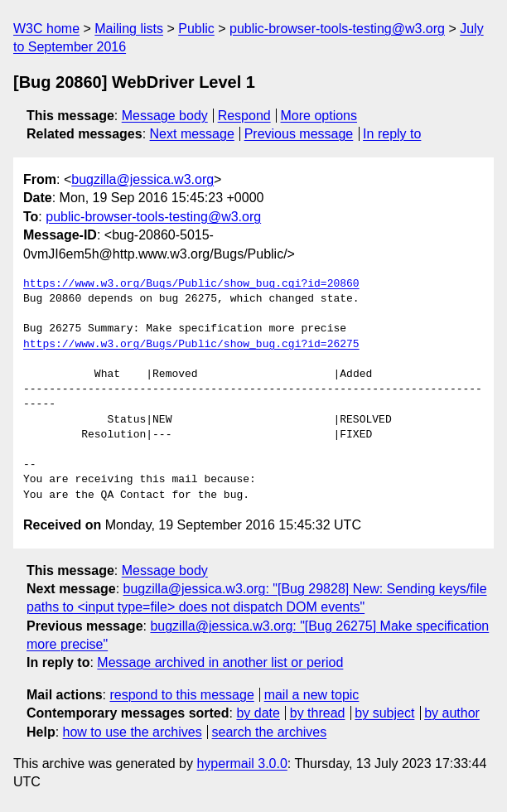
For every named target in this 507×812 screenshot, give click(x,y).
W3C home (46, 29)
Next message (192, 134)
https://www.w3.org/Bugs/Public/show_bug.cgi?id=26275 (191, 345)
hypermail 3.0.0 (241, 764)
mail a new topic (312, 695)
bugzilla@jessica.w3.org (142, 179)
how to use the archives (133, 732)
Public (196, 29)
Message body (165, 116)
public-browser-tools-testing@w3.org (337, 29)
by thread (318, 713)
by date (258, 713)
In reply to (392, 134)
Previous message (299, 134)
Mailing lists (129, 29)
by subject (384, 713)
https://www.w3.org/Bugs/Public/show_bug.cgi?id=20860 (191, 284)
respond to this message (181, 695)
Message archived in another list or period (220, 662)
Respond (244, 116)
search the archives (270, 732)
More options (319, 116)
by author (452, 713)
